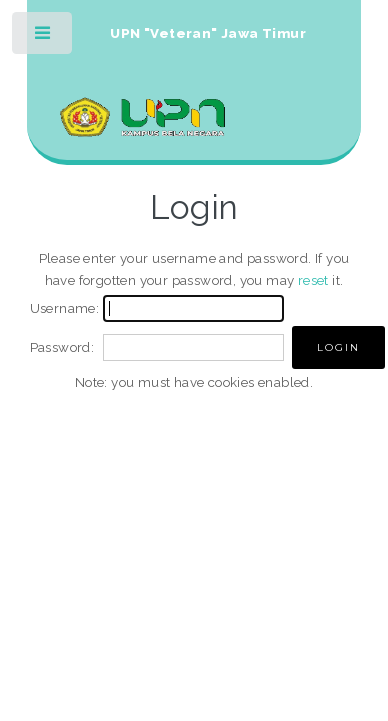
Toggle (43, 37)
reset (313, 280)
